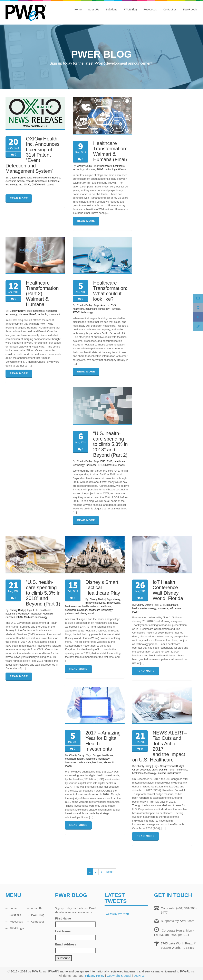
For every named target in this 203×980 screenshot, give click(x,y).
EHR (103, 461)
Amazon (105, 305)
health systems (90, 606)
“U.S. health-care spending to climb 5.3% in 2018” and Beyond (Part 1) (43, 593)
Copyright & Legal (119, 976)
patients (69, 613)
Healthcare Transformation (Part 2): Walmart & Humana (42, 294)
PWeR (100, 169)
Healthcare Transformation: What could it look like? (110, 291)
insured (161, 773)
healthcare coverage (76, 610)
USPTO (139, 976)
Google (97, 755)
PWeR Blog (130, 9)
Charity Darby (17, 178)
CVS (113, 305)
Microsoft (109, 762)
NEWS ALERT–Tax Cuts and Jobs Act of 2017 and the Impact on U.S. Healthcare (159, 746)
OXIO (27, 185)
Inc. (21, 185)
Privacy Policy (95, 976)
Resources (150, 9)
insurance (91, 465)
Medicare (29, 617)
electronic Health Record (47, 178)
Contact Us (170, 9)
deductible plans (149, 770)
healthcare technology (98, 309)
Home (78, 9)
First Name (63, 918)
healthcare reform (75, 759)
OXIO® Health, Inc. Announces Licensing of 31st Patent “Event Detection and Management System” (32, 155)
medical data (84, 762)
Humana (91, 169)
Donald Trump (167, 770)
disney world (113, 603)
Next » (110, 872)
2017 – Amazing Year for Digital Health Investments (103, 741)
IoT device (175, 608)
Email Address (66, 944)
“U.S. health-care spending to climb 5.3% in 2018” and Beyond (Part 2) (110, 444)
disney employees (95, 603)
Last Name (63, 931)
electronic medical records (20, 181)
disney (117, 599)
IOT (100, 465)
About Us (94, 9)
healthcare (41, 181)
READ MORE (19, 198)
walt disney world (84, 613)
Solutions (112, 9)
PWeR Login (190, 9)
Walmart (123, 169)
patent (50, 185)
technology (111, 169)
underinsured (174, 773)
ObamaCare (110, 465)
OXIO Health (38, 185)
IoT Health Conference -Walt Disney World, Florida (168, 590)
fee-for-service (73, 606)
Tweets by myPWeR (117, 914)
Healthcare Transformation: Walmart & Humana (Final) (110, 151)
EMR (110, 461)
